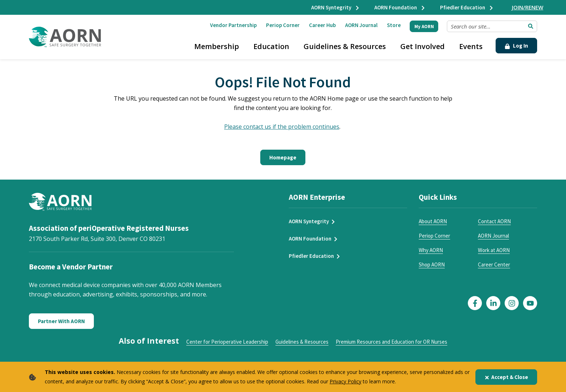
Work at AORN (494, 250)
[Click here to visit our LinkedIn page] (493, 303)
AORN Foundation (400, 7)
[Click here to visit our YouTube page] (530, 303)
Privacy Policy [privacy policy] (345, 381)
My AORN (424, 27)
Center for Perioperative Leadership (227, 342)
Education (271, 46)
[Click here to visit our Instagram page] (512, 303)
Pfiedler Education (467, 7)
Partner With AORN (61, 321)
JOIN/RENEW (528, 7)
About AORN (433, 221)
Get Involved (423, 46)
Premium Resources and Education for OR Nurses (391, 342)
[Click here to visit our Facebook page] (475, 303)
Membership (217, 46)
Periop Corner (283, 25)
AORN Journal (361, 25)
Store (394, 25)
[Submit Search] (531, 26)
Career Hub (322, 25)
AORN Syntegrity (336, 7)
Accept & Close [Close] (506, 377)
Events (471, 46)
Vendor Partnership (233, 25)
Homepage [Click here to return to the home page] (283, 157)
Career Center (494, 265)
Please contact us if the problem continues (282, 127)
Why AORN (431, 250)
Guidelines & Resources (345, 46)
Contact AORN (494, 221)
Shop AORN (432, 265)
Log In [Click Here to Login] (516, 46)
